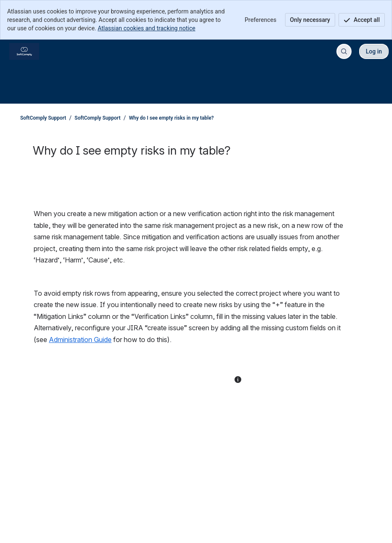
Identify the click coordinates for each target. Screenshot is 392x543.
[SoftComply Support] (24, 51)
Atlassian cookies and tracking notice (147, 28)
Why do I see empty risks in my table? (171, 118)
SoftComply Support (43, 118)
